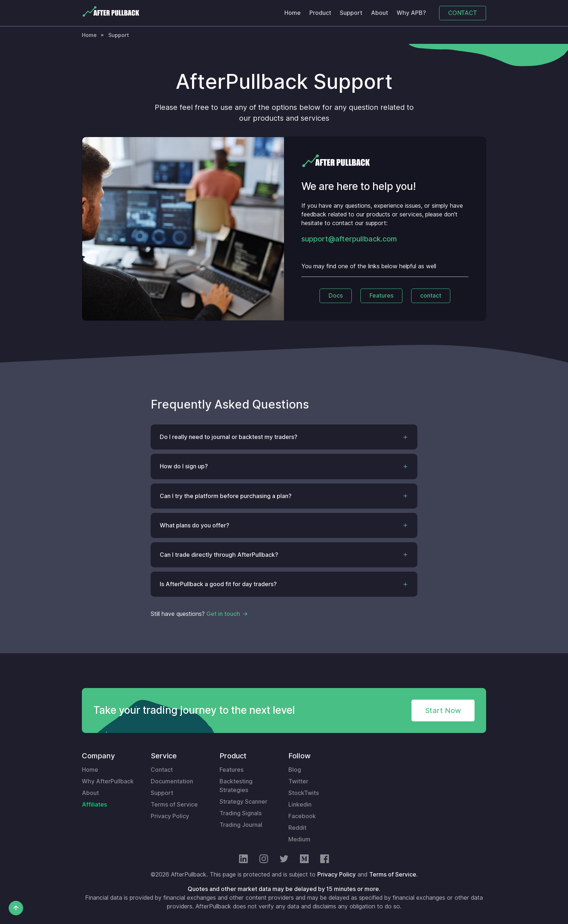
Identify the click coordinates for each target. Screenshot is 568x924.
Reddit (297, 828)
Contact (162, 770)
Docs (336, 296)
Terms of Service (174, 805)
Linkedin (300, 805)
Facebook (302, 816)
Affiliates (94, 805)
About (379, 13)
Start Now (443, 710)
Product (320, 13)
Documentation (172, 781)
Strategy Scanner (243, 802)
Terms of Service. (393, 875)
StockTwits (304, 793)
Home (293, 13)
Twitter (298, 781)
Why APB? (411, 13)
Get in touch (223, 614)
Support (351, 13)
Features (381, 296)
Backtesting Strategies (236, 786)
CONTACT (463, 13)
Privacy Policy (170, 816)
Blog (295, 770)
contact (431, 296)
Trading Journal (241, 825)
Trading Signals (241, 813)
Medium (299, 839)
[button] (284, 437)
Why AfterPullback (108, 781)
